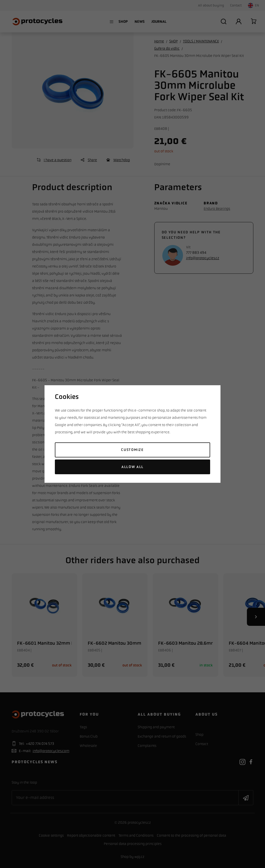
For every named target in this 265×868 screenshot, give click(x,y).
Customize (132, 450)
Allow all (132, 467)
